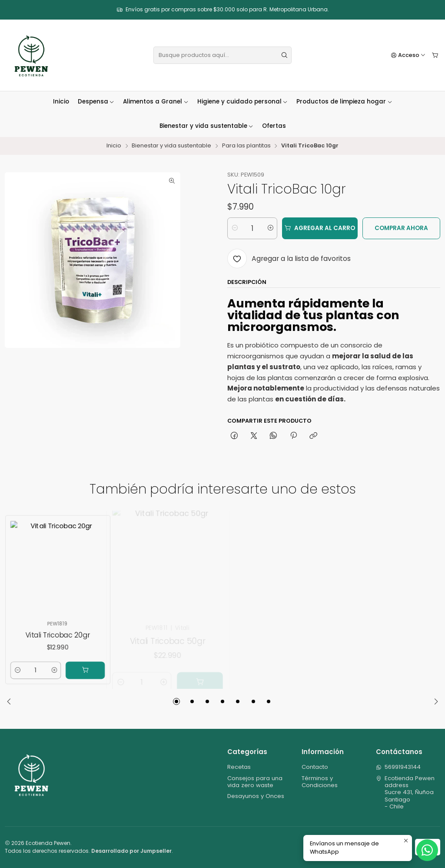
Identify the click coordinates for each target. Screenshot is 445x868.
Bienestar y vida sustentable (207, 126)
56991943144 (399, 767)
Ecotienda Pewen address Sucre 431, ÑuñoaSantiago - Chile (405, 793)
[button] (176, 701)
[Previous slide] (11, 701)
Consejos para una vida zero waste (255, 782)
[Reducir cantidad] (234, 228)
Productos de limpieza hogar (344, 102)
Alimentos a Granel (156, 102)
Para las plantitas (246, 146)
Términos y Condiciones (320, 782)
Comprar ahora (401, 228)
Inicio (61, 102)
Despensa (96, 102)
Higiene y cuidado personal (243, 102)
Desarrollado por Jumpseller (131, 851)
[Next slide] (434, 701)
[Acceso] (408, 55)
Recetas (239, 767)
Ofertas (274, 126)
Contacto (315, 767)
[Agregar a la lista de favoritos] (289, 259)
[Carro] (435, 55)
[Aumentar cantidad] (270, 228)
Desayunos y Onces (256, 796)
